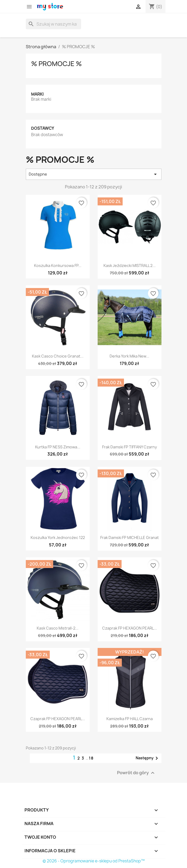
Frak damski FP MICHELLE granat (130, 538)
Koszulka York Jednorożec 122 (58, 538)
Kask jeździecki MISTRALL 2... (130, 265)
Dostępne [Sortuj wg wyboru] (94, 174)
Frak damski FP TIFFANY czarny (130, 447)
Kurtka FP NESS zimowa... (58, 447)
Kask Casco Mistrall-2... (58, 628)
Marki (37, 94)
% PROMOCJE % (57, 64)
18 (91, 758)
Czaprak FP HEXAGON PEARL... (130, 628)
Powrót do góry (136, 773)
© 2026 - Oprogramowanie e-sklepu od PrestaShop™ (94, 861)
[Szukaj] (53, 24)
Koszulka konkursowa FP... (58, 265)
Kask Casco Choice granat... (58, 356)
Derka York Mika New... (129, 356)
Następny (148, 758)
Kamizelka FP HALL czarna (130, 719)
